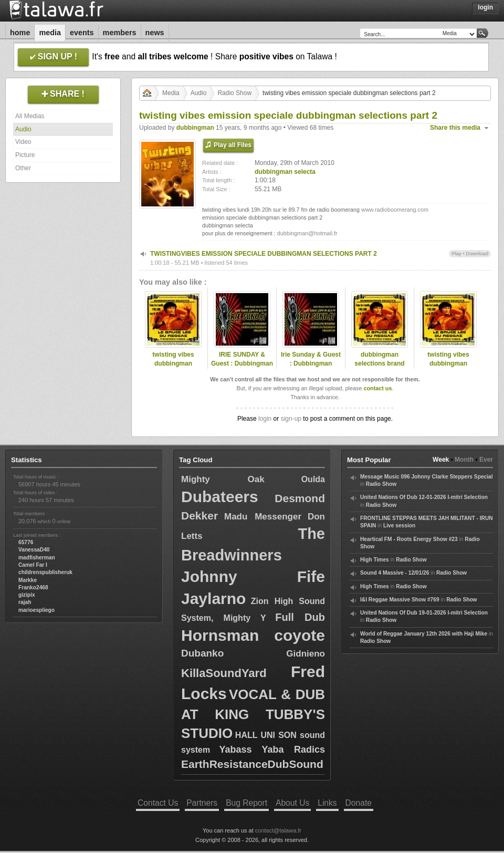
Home (20, 33)
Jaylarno (213, 599)
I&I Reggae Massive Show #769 (400, 600)
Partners (202, 803)
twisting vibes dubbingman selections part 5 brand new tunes (173, 368)
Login (485, 7)
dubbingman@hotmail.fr (307, 233)
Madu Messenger (263, 517)
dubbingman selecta (285, 172)
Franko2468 (33, 587)
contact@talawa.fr (278, 830)
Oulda (313, 479)
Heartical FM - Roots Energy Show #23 (409, 539)
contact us (377, 388)
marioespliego (36, 610)
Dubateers (220, 497)
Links (327, 803)
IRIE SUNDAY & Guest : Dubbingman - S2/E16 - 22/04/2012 (242, 363)
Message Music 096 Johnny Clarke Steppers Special (427, 477)
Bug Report (246, 803)
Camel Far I (33, 565)
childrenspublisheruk (45, 572)
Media (50, 33)
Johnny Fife (253, 576)
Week (441, 460)
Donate (359, 803)
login (265, 419)
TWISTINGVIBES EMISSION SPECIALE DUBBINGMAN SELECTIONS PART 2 (264, 254)
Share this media (455, 128)
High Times (375, 560)
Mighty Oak (223, 479)
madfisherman (37, 558)
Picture (25, 155)
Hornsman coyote (253, 635)
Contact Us (158, 803)
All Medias (30, 116)
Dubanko (202, 653)
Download (477, 253)
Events (82, 33)
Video (23, 142)
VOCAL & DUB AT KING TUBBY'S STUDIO (253, 714)
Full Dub (300, 617)
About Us (292, 803)
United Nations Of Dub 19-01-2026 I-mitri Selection (424, 613)
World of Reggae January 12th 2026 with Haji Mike (424, 634)
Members (120, 33)
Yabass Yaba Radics (272, 750)
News (155, 33)
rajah (25, 602)
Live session (399, 526)
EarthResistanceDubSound (252, 764)
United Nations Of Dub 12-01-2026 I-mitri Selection (424, 497)
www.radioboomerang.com (395, 210)
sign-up (291, 419)
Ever (486, 460)
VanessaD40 (34, 550)
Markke (28, 580)
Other (23, 168)
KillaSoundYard (224, 673)
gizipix (27, 595)
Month (464, 460)
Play (456, 253)
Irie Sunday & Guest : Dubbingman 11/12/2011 (311, 363)
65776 (26, 542)
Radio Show (234, 93)
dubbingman (195, 128)
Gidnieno (306, 654)
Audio (23, 129)
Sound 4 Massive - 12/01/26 (395, 573)
